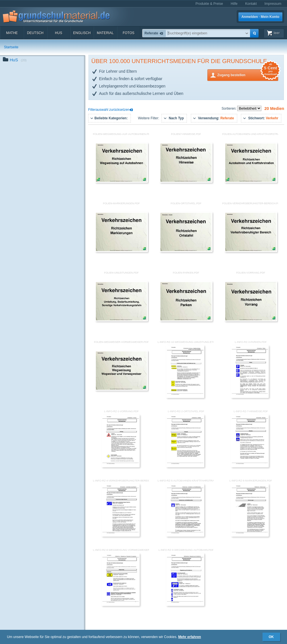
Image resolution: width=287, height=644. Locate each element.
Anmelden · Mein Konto (260, 17)
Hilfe (234, 4)
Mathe (12, 33)
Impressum (273, 4)
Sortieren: (229, 109)
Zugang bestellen (248, 75)
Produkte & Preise (209, 4)
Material (105, 33)
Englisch (82, 33)
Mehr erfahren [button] (190, 637)
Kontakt (251, 4)
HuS (58, 33)
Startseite (11, 47)
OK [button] (271, 637)
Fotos (128, 33)
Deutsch (35, 33)
